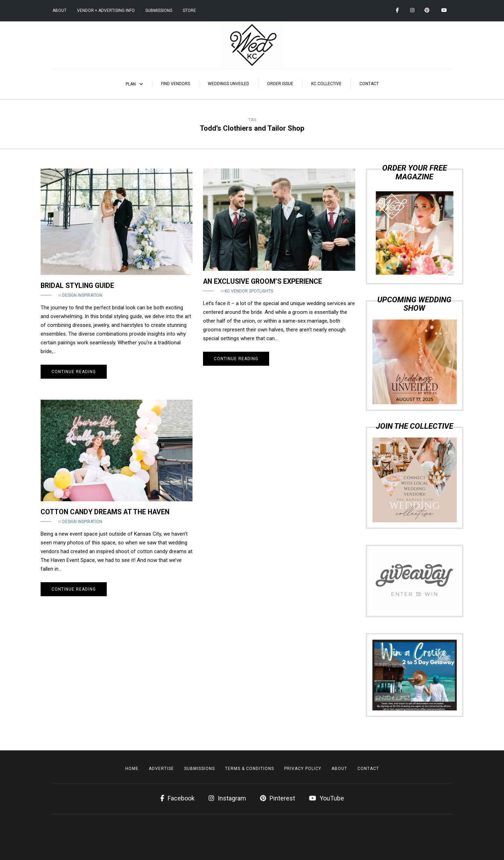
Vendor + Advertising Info (106, 11)
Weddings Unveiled (229, 84)
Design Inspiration (82, 295)
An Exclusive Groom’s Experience (262, 281)
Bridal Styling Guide (77, 286)
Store (189, 11)
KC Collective (326, 84)
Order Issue (280, 84)
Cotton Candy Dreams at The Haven (105, 512)
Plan (131, 84)
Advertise (161, 769)
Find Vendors (176, 84)
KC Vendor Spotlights (249, 291)
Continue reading (74, 372)
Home (132, 769)
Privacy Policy (303, 769)
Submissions (159, 11)
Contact (369, 84)
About (59, 11)
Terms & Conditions (250, 769)
